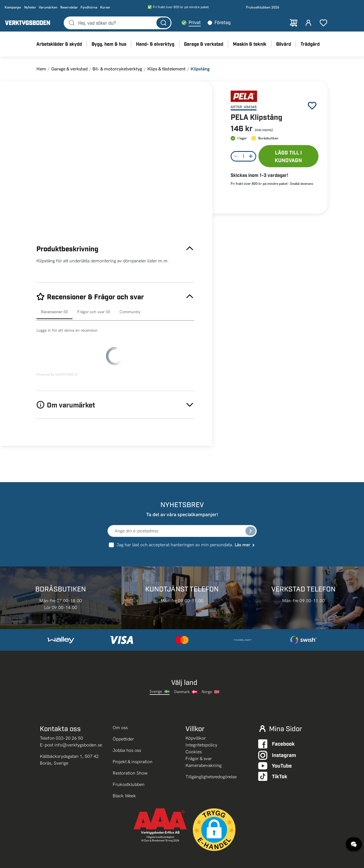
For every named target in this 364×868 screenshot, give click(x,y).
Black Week (124, 772)
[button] (131, 168)
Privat (213, 25)
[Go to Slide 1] (52, 119)
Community (130, 318)
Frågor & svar (199, 735)
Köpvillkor (196, 714)
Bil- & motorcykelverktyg (117, 74)
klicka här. (107, 860)
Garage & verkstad (69, 74)
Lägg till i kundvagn (288, 162)
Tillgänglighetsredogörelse (211, 753)
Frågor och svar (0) (94, 318)
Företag (240, 25)
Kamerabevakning (203, 742)
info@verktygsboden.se (78, 721)
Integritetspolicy (201, 721)
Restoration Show (130, 749)
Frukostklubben (129, 761)
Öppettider (123, 715)
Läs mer (245, 521)
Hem (41, 74)
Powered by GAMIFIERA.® (57, 351)
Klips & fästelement (167, 74)
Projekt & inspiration (133, 738)
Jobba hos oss (127, 726)
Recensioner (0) (54, 318)
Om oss (121, 704)
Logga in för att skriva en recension (67, 336)
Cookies (194, 728)
